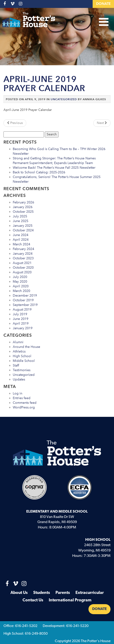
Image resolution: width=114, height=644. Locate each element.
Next (102, 123)
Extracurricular (90, 593)
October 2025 (23, 212)
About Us (19, 593)
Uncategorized (64, 99)
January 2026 (23, 207)
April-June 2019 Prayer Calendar (44, 84)
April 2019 (21, 324)
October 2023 (23, 258)
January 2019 (23, 328)
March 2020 (21, 291)
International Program (70, 600)
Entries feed (22, 398)
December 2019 (25, 296)
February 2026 (23, 202)
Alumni (18, 342)
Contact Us (33, 600)
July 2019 (20, 314)
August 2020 (22, 272)
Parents (63, 593)
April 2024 (21, 240)
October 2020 (23, 268)
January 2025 (23, 226)
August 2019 (22, 310)
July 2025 (20, 216)
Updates (19, 379)
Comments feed (25, 403)
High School (22, 356)
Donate (103, 4)
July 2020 (20, 277)
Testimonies (22, 370)
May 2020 (20, 282)
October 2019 (23, 300)
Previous (15, 123)
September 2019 (25, 305)
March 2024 (21, 244)
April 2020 (21, 286)
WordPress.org (24, 407)
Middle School (24, 361)
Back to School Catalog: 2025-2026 (39, 172)
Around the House (26, 347)
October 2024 (23, 230)
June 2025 (21, 221)
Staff (16, 365)
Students (42, 593)
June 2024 (21, 235)
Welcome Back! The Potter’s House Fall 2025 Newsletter (54, 168)
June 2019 (21, 319)
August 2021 (22, 263)
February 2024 (23, 249)
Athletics (19, 351)
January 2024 (23, 254)
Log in (18, 393)
